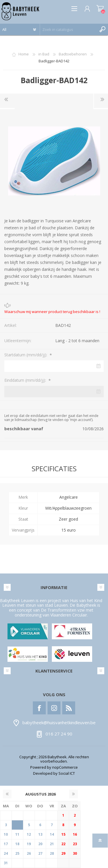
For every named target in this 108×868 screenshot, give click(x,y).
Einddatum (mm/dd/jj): (26, 380)
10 (6, 834)
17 (6, 844)
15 (63, 834)
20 (40, 844)
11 (17, 834)
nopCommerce (65, 767)
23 (75, 844)
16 (75, 834)
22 (63, 844)
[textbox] (68, 29)
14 (52, 834)
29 (63, 853)
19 (29, 844)
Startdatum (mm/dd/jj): (26, 355)
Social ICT (67, 773)
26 (29, 853)
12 (29, 834)
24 (6, 853)
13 (40, 834)
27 (40, 853)
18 (17, 844)
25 (17, 853)
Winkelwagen (100, 9)
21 (52, 844)
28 (52, 853)
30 (75, 853)
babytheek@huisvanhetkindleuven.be (59, 723)
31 (6, 863)
